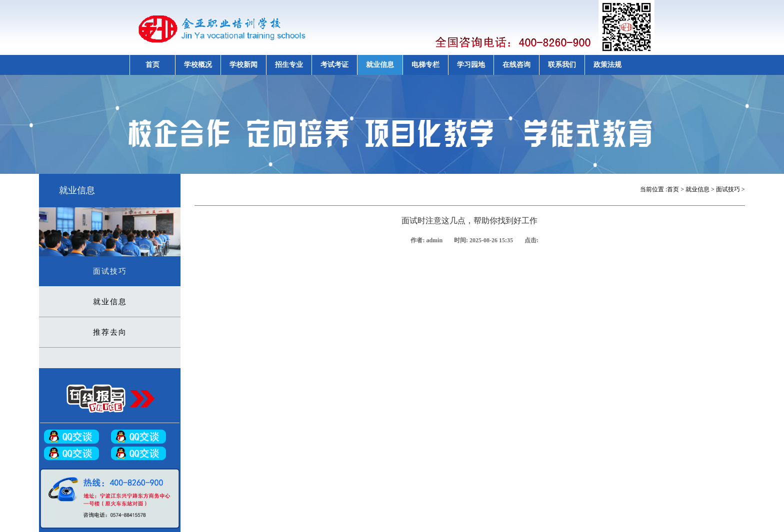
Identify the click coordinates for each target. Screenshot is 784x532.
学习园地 (471, 65)
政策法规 (607, 65)
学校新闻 (243, 65)
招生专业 (289, 65)
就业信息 (380, 65)
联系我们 (562, 65)
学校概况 (198, 65)
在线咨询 (516, 65)
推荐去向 (110, 332)
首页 (152, 65)
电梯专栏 (425, 65)
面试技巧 (110, 271)
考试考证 (334, 65)
